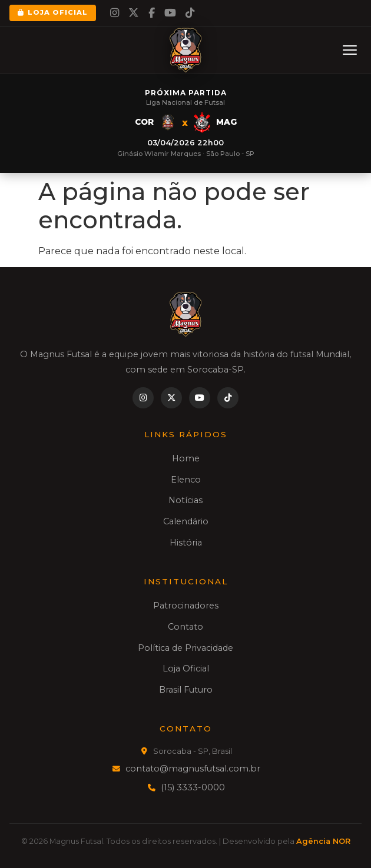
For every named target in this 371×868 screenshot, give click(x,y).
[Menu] (350, 50)
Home (186, 458)
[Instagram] (115, 13)
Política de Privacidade (185, 648)
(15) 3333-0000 (193, 787)
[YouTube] (170, 13)
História (186, 543)
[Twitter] (134, 13)
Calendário (186, 521)
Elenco (186, 480)
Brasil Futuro (186, 690)
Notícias (185, 500)
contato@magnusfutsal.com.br (193, 769)
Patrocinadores (186, 606)
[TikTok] (190, 13)
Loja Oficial (53, 12)
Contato (185, 627)
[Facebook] (152, 13)
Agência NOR (323, 841)
